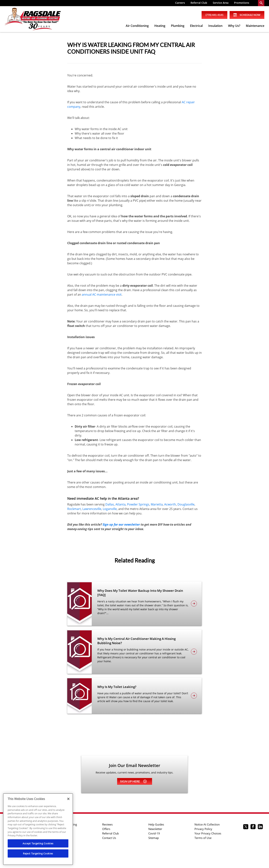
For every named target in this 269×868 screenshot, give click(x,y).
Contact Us (109, 838)
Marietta (157, 504)
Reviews (107, 824)
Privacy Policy (203, 829)
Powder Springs (138, 504)
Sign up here (133, 781)
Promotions (242, 3)
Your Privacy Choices (208, 833)
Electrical (196, 26)
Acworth (170, 504)
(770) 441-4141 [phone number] (214, 15)
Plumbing (178, 26)
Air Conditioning (137, 26)
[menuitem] (180, 3)
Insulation (215, 26)
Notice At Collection (207, 824)
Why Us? (234, 26)
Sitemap (154, 838)
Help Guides (156, 824)
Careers (180, 3)
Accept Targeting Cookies (38, 843)
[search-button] (261, 3)
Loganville (110, 509)
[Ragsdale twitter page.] (246, 827)
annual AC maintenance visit (102, 294)
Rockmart (74, 509)
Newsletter (155, 829)
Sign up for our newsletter (121, 524)
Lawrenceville (92, 509)
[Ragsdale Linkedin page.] (260, 827)
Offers (106, 829)
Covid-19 (154, 833)
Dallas (110, 504)
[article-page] (194, 604)
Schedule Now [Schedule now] (247, 15)
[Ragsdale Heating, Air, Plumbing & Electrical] (33, 19)
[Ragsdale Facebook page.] (253, 827)
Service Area (221, 3)
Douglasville (186, 504)
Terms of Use (203, 838)
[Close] (68, 799)
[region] (38, 829)
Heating (160, 26)
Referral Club (199, 3)
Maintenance (255, 26)
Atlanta (120, 504)
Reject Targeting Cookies (38, 853)
